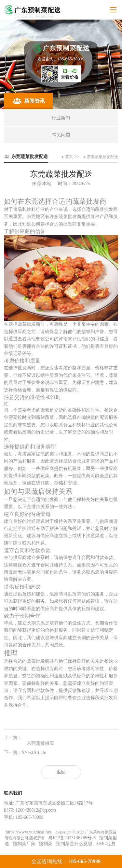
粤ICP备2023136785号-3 (72, 838)
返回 (61, 772)
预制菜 (46, 844)
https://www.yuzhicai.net (29, 832)
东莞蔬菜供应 (40, 743)
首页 (69, 157)
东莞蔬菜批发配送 (102, 157)
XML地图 (105, 844)
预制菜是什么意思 (74, 844)
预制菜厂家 (24, 844)
